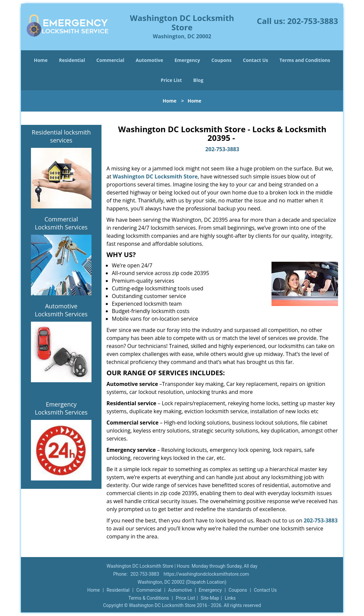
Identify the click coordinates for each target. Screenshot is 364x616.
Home (41, 60)
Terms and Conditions (305, 60)
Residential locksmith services (61, 136)
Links (230, 598)
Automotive (150, 60)
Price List (171, 80)
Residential (72, 60)
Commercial (110, 60)
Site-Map (210, 598)
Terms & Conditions (149, 598)
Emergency (187, 60)
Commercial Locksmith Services (61, 223)
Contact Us (256, 60)
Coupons (221, 60)
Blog (198, 80)
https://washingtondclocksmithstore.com (206, 574)
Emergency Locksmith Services (61, 408)
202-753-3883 (313, 21)
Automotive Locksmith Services (61, 310)
